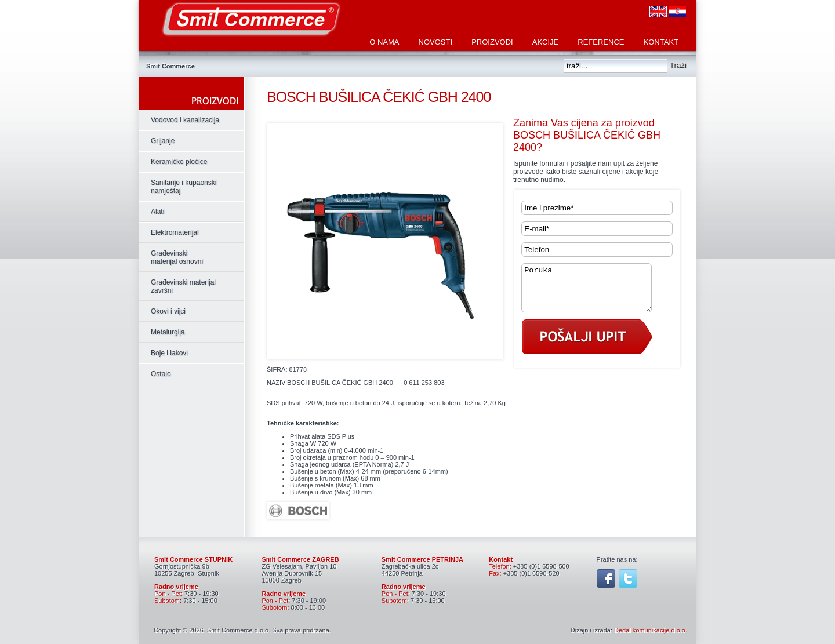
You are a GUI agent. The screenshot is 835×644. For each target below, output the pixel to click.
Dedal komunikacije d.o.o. (651, 630)
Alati (157, 212)
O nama (384, 42)
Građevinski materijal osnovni (177, 257)
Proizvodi (492, 42)
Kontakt (661, 42)
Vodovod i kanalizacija (185, 120)
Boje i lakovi (169, 353)
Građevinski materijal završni (183, 286)
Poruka (594, 292)
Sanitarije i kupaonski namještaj (184, 187)
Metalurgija (168, 332)
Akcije (546, 42)
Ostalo (161, 374)
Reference (601, 42)
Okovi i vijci (168, 311)
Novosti (436, 42)
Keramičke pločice (179, 162)
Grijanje (163, 141)
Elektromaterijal (175, 232)
